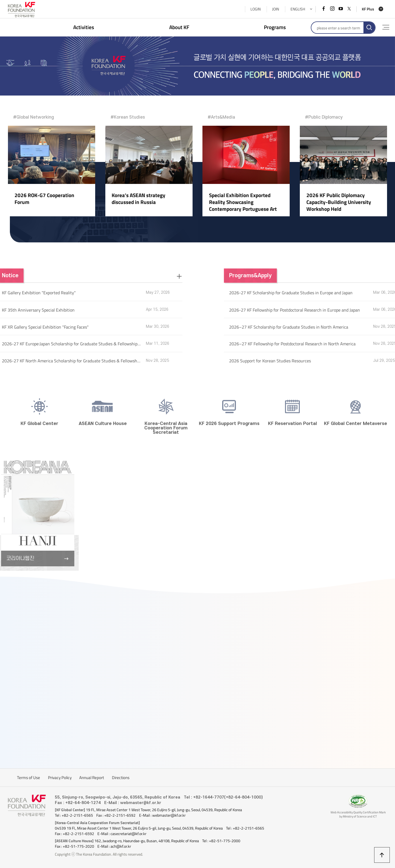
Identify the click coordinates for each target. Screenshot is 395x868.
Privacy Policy (60, 778)
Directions (121, 778)
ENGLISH (298, 9)
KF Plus (368, 9)
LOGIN (256, 9)
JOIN (276, 9)
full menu (386, 27)
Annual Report (92, 778)
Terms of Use (29, 778)
